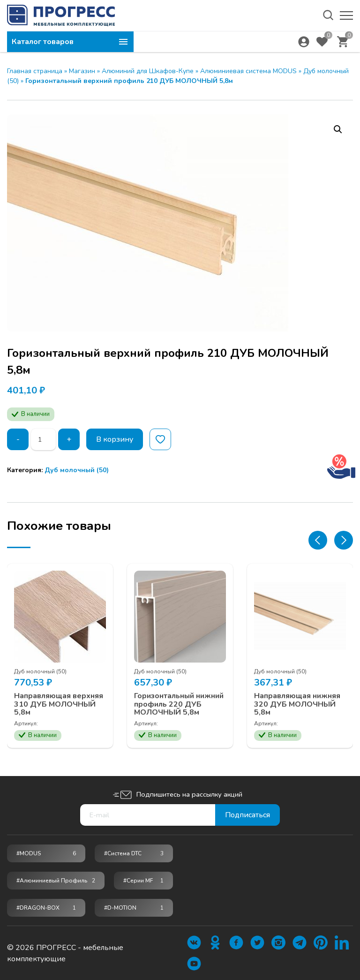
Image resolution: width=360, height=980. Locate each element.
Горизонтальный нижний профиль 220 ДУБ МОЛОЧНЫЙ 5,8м (179, 705)
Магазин (82, 71)
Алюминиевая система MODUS (248, 71)
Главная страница (35, 71)
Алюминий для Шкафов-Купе (148, 71)
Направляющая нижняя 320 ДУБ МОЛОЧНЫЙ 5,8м (297, 705)
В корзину (115, 439)
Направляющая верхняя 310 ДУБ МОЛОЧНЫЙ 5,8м (59, 705)
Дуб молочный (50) (77, 470)
